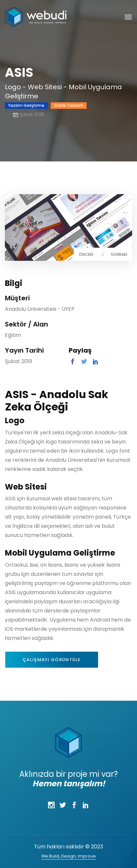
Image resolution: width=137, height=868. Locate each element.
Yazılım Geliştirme (26, 105)
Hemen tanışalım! (69, 784)
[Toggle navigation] (128, 17)
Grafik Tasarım (69, 105)
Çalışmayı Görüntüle (52, 660)
